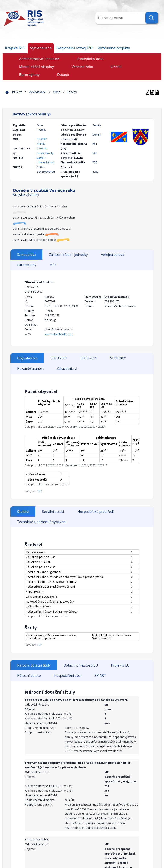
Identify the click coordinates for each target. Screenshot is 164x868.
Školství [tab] (23, 512)
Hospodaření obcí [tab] (67, 676)
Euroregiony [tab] (27, 265)
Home (7, 92)
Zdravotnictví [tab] (67, 369)
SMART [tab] (100, 676)
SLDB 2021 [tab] (119, 358)
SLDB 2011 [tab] (89, 358)
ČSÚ (39, 491)
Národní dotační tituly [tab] (34, 665)
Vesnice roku (82, 67)
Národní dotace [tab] (29, 676)
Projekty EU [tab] (120, 665)
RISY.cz (17, 92)
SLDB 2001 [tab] (59, 358)
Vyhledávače (41, 48)
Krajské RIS (15, 48)
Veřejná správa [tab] (113, 255)
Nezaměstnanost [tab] (30, 369)
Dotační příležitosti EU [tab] (81, 665)
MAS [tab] (53, 265)
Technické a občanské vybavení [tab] (42, 522)
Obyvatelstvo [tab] (27, 358)
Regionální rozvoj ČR (75, 48)
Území (116, 67)
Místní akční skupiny (37, 67)
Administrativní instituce (40, 59)
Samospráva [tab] (27, 255)
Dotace (63, 75)
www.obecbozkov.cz (59, 334)
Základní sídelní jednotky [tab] (68, 255)
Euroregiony (29, 75)
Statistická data (90, 59)
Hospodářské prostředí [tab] (96, 512)
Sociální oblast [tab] (53, 512)
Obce (57, 92)
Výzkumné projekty (114, 48)
